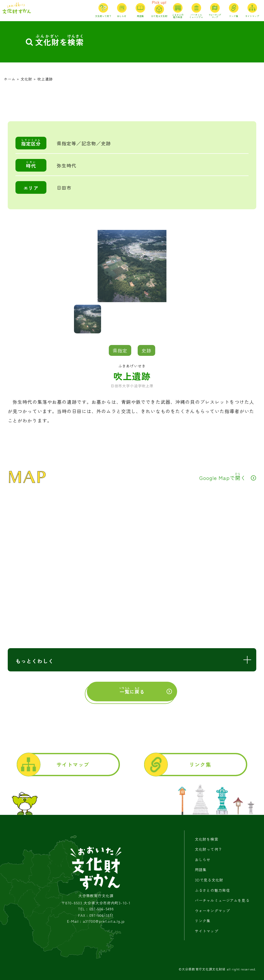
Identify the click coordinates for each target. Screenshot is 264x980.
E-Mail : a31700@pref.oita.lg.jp (96, 921)
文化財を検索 (207, 839)
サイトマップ (73, 764)
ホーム (10, 79)
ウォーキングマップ (212, 911)
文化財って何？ (209, 849)
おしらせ (203, 859)
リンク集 (200, 764)
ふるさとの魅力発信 (212, 890)
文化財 (26, 79)
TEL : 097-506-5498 (96, 909)
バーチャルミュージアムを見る (222, 900)
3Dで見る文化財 (209, 880)
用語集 (201, 870)
